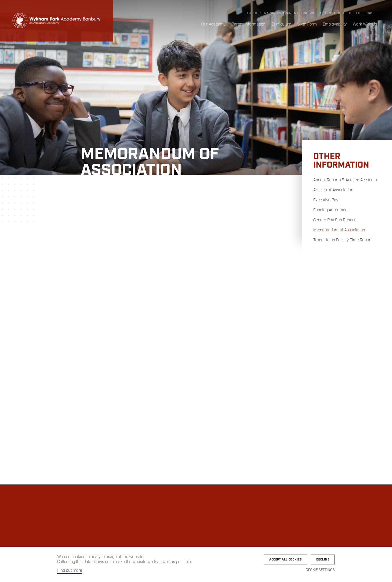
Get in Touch (332, 13)
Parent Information (248, 24)
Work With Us (365, 24)
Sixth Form (307, 24)
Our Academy (213, 24)
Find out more (70, 571)
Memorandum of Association (339, 230)
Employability (335, 24)
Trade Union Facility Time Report (342, 240)
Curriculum (281, 24)
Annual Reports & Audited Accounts (345, 180)
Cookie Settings (320, 570)
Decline (323, 560)
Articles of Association (333, 190)
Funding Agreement (331, 210)
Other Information (341, 161)
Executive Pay (326, 200)
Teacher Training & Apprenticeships (280, 13)
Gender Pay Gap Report (334, 220)
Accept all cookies (285, 560)
